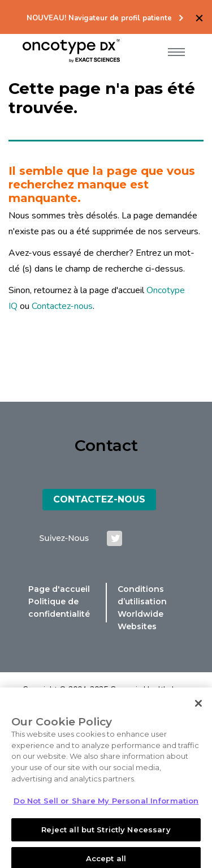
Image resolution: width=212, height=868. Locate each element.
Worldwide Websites (140, 620)
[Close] (198, 710)
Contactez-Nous (99, 499)
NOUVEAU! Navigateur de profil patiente (99, 18)
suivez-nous (64, 538)
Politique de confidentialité (59, 608)
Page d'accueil (59, 589)
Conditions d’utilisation (142, 595)
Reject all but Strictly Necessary (106, 836)
